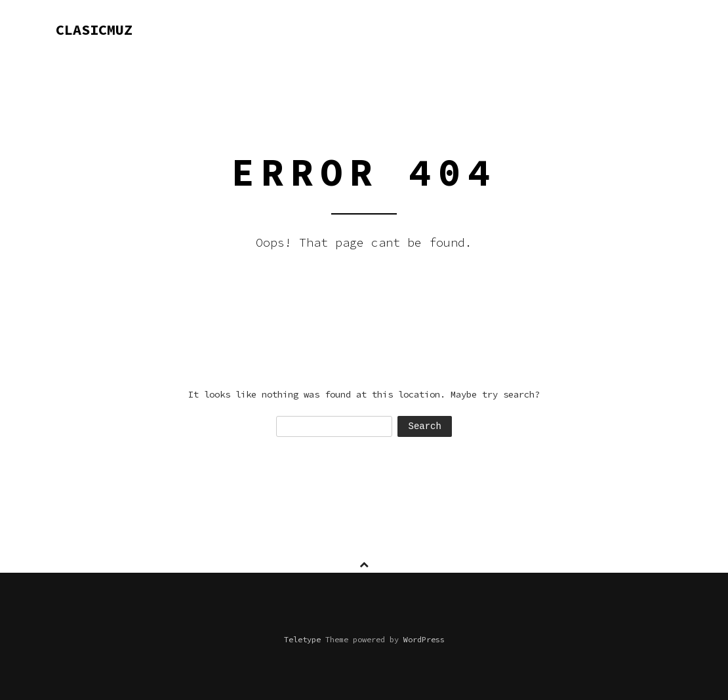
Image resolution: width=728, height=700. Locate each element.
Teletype (302, 639)
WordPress (424, 639)
